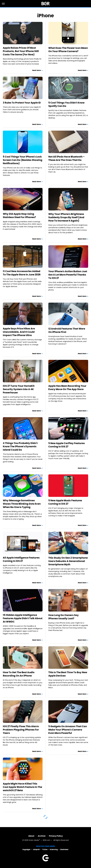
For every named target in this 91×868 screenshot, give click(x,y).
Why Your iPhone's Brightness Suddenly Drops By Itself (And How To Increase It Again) (66, 217)
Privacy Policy (56, 836)
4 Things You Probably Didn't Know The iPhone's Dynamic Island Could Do (20, 446)
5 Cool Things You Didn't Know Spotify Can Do (66, 104)
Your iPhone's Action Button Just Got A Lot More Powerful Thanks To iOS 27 (68, 275)
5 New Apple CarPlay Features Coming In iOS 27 (67, 445)
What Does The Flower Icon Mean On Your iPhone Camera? (68, 50)
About (31, 836)
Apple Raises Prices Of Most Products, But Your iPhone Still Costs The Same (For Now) (21, 51)
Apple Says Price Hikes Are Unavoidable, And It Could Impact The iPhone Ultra (19, 332)
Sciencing (54, 850)
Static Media (34, 840)
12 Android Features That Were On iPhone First (67, 330)
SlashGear (64, 850)
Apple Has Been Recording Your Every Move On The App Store (67, 388)
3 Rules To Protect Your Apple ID (22, 103)
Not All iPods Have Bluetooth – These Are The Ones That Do (66, 158)
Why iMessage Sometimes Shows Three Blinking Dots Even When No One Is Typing (22, 504)
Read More (36, 70)
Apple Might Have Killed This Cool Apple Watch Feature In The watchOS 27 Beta (22, 787)
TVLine (45, 850)
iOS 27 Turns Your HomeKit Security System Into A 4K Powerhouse (19, 389)
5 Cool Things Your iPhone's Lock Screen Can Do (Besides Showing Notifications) (23, 160)
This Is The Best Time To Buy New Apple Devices (68, 674)
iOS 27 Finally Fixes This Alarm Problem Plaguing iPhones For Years (21, 730)
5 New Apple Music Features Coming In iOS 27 (65, 502)
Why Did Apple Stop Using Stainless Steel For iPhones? (19, 216)
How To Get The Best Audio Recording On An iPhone (19, 674)
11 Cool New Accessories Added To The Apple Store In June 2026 (22, 273)
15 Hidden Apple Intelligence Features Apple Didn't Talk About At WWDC (23, 618)
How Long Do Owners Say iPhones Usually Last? (64, 617)
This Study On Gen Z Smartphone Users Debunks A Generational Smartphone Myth (68, 561)
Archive (42, 836)
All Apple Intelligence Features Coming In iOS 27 (21, 559)
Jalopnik (36, 850)
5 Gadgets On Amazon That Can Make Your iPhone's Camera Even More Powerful (68, 730)
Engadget (26, 850)
